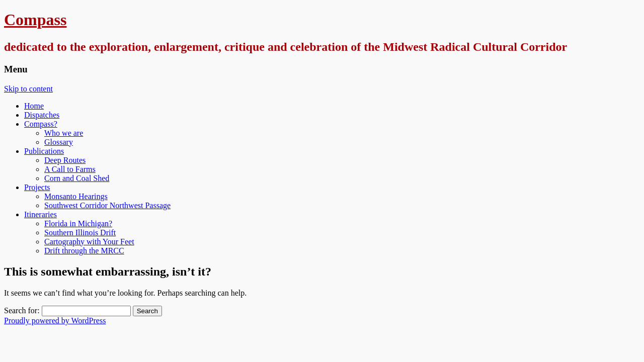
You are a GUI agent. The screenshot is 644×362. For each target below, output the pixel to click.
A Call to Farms (70, 169)
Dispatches (42, 115)
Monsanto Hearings (76, 196)
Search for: (22, 310)
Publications (44, 151)
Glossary (59, 142)
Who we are (64, 133)
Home (34, 106)
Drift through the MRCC (84, 251)
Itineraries (41, 214)
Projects (37, 187)
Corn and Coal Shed (77, 178)
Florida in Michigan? (78, 223)
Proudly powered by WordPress (55, 321)
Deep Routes (65, 160)
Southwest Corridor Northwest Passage (107, 205)
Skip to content (28, 89)
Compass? (41, 124)
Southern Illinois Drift (80, 233)
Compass (35, 20)
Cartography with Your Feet (89, 242)
